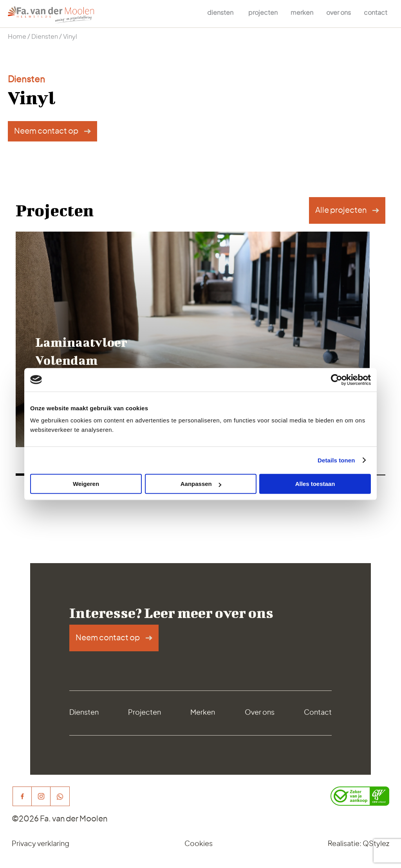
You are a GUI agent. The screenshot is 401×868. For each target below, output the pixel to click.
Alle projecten (341, 210)
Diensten (220, 13)
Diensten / (47, 37)
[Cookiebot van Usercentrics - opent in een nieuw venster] (337, 380)
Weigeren (86, 484)
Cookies (199, 844)
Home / (20, 37)
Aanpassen (201, 484)
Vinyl (70, 37)
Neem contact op (46, 131)
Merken (302, 13)
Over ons (339, 13)
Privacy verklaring (41, 844)
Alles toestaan (315, 484)
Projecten (263, 13)
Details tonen (336, 460)
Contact (376, 13)
